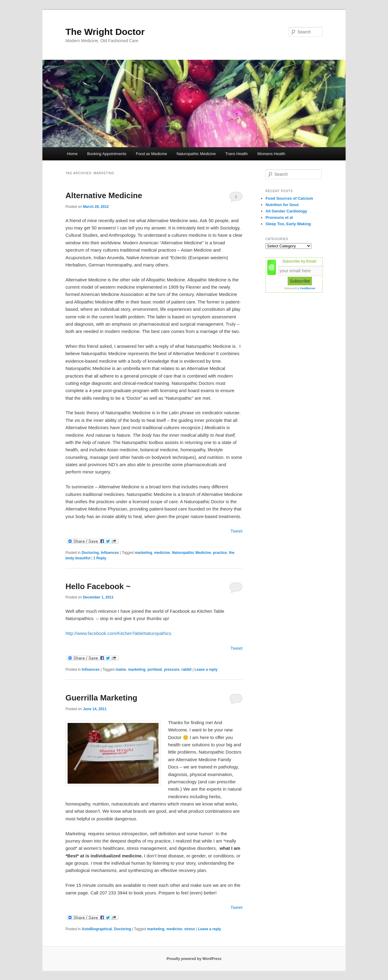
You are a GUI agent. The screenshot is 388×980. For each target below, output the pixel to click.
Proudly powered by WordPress (194, 959)
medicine (162, 553)
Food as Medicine (151, 154)
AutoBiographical (97, 929)
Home (72, 154)
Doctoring (90, 553)
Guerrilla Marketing (101, 698)
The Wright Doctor (105, 32)
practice (220, 553)
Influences (110, 553)
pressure (172, 670)
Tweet (236, 531)
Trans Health (236, 154)
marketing (143, 553)
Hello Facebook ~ (98, 586)
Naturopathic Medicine (196, 154)
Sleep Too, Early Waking (288, 224)
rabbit (186, 670)
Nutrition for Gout (282, 205)
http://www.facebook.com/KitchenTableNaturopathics (118, 633)
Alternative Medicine (104, 195)
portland (155, 670)
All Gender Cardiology (286, 211)
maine (121, 670)
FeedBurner (308, 288)
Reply (100, 558)
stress (190, 929)
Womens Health (271, 154)
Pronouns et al (279, 217)
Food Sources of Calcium (289, 198)
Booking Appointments (107, 154)
